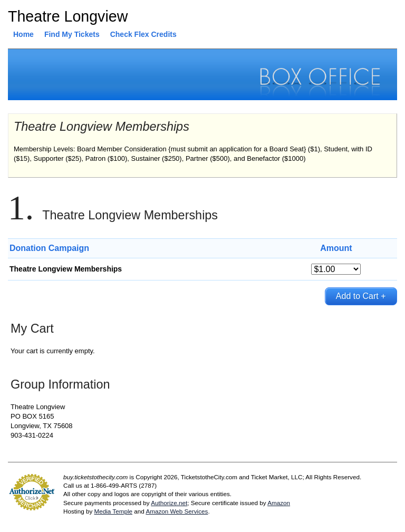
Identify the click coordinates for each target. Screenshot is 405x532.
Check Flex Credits (143, 34)
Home (23, 34)
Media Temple (113, 511)
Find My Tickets (72, 34)
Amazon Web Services (177, 511)
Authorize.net (169, 503)
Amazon (279, 503)
